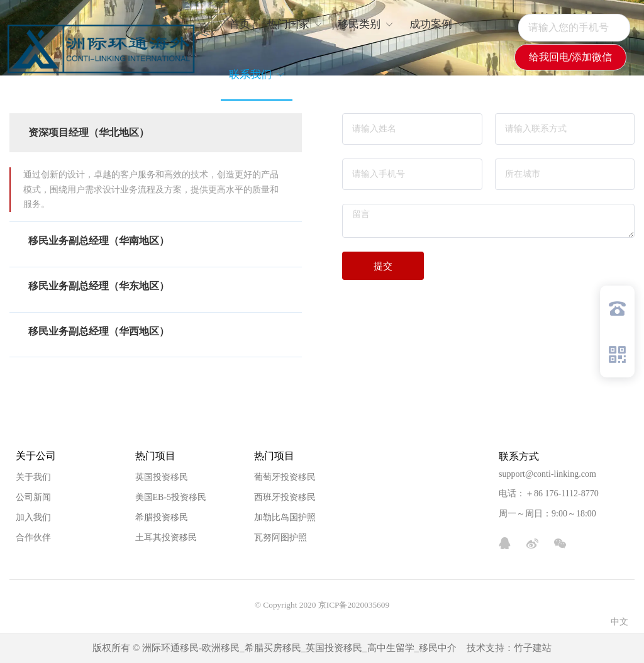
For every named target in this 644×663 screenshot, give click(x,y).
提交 (383, 266)
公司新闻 (33, 497)
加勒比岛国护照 (285, 517)
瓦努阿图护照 (280, 538)
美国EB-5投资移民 (171, 497)
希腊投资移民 (162, 517)
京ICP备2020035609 (354, 605)
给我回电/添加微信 (570, 57)
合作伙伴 (33, 538)
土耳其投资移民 (166, 538)
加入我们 (33, 517)
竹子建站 (533, 648)
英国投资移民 (162, 477)
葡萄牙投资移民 (285, 477)
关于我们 (33, 477)
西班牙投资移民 (285, 497)
